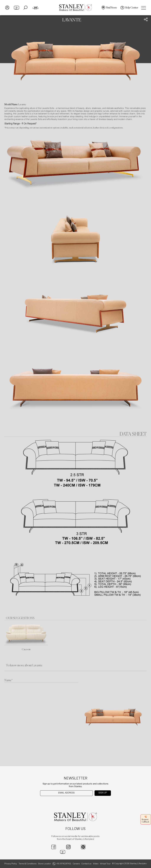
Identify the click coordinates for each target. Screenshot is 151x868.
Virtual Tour (105, 864)
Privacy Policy (11, 864)
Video (96, 864)
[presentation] (55, 802)
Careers (76, 864)
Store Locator (44, 864)
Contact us (86, 864)
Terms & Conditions (28, 864)
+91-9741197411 (64, 864)
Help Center (131, 8)
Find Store (111, 8)
